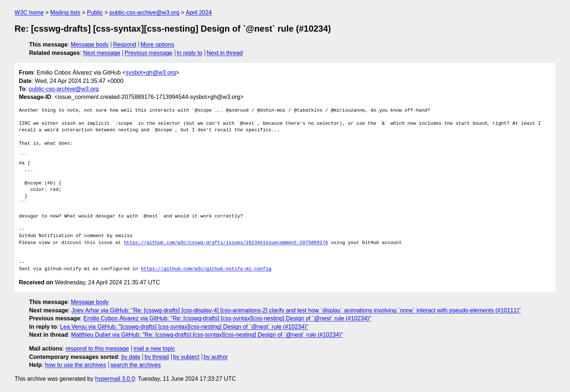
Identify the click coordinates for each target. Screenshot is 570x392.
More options (158, 45)
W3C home (29, 13)
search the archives (136, 365)
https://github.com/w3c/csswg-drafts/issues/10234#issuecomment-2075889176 (226, 243)
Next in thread (225, 53)
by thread (157, 357)
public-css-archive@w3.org (144, 13)
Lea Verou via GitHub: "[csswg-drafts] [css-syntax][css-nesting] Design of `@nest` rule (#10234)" (184, 327)
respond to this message (97, 349)
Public (95, 13)
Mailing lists (65, 13)
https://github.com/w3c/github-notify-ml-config (206, 269)
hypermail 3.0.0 (115, 379)
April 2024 (199, 13)
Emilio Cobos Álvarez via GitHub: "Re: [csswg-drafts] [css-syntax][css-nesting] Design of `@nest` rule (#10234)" (227, 318)
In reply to (189, 53)
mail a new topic (154, 349)
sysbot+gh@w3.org (151, 73)
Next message (102, 53)
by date (131, 357)
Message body (90, 45)
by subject (186, 357)
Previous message (149, 53)
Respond (125, 45)
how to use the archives (76, 365)
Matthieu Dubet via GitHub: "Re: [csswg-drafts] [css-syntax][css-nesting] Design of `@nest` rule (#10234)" (207, 335)
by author (216, 357)
